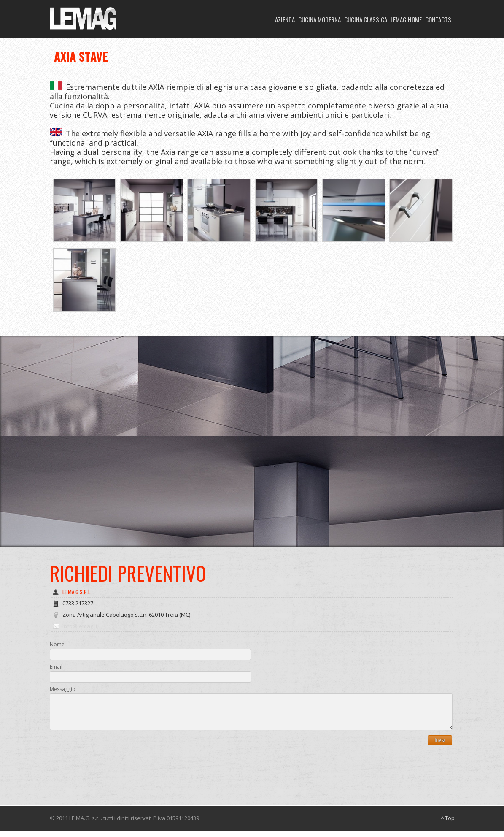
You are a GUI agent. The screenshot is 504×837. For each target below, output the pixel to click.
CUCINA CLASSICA (366, 19)
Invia (440, 746)
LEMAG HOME (406, 19)
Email (56, 667)
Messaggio (63, 689)
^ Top (448, 824)
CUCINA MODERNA (319, 19)
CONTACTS (438, 19)
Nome (57, 644)
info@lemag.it (80, 626)
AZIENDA (285, 19)
